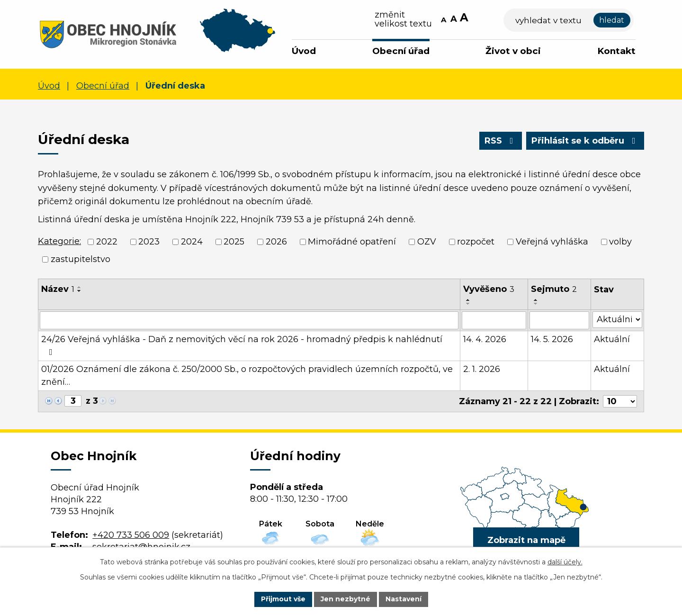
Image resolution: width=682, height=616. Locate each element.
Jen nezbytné (345, 599)
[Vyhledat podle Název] (249, 320)
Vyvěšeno (489, 289)
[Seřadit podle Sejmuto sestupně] (536, 304)
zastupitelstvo (81, 259)
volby (620, 242)
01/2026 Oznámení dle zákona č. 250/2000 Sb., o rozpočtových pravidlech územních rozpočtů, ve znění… (247, 376)
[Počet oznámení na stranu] (620, 401)
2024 (192, 242)
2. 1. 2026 (482, 369)
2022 (107, 242)
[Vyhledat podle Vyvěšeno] (494, 320)
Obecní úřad (401, 51)
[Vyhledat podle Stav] (617, 320)
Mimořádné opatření (352, 242)
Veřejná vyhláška (552, 242)
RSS (501, 141)
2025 (234, 242)
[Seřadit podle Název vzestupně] (80, 287)
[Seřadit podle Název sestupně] (80, 291)
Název (58, 289)
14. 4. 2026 (485, 339)
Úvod (304, 51)
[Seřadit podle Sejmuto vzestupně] (536, 300)
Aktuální (612, 339)
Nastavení (404, 599)
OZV (427, 242)
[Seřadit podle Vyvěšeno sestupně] (468, 304)
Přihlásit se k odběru (585, 141)
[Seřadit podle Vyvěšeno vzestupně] (468, 300)
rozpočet (476, 242)
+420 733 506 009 (131, 535)
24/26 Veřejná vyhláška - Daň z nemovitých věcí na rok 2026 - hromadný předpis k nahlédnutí (242, 345)
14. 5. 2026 (552, 339)
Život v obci (513, 51)
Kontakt (616, 51)
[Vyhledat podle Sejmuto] (559, 320)
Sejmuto (554, 289)
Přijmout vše (283, 599)
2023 (149, 242)
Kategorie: (59, 241)
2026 (276, 242)
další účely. (565, 562)
